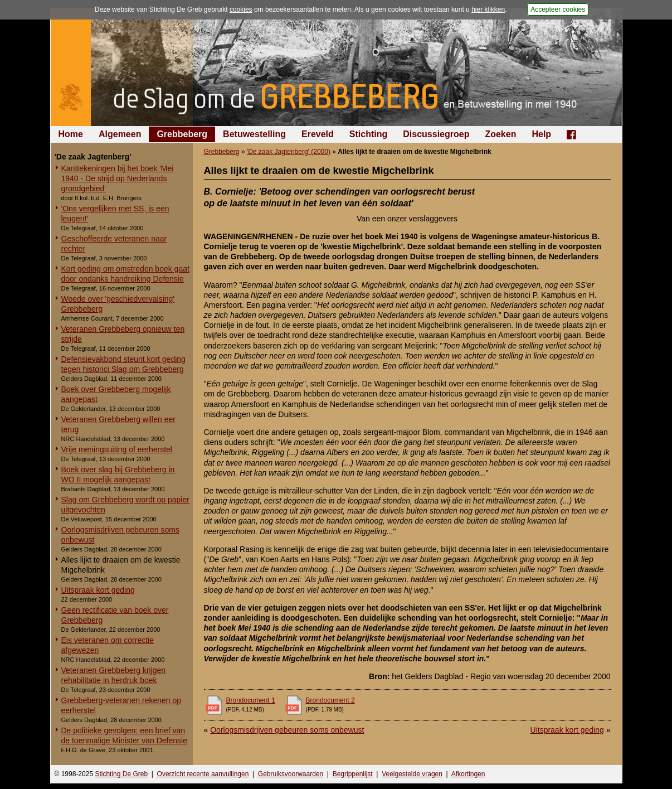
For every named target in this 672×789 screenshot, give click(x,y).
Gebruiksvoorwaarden (291, 774)
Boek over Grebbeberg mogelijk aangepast (116, 394)
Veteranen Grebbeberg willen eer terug (118, 424)
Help (541, 134)
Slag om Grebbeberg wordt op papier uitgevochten (125, 505)
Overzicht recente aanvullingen (203, 774)
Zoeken (500, 134)
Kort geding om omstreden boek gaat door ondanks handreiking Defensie (125, 274)
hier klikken (488, 9)
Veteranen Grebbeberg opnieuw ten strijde (123, 334)
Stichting (368, 134)
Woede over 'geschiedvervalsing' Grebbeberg (118, 304)
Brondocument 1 (251, 700)
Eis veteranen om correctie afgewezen (108, 645)
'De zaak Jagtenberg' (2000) (289, 152)
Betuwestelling (254, 134)
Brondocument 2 (330, 700)
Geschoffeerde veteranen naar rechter (114, 244)
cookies (241, 9)
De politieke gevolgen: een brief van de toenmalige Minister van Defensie (124, 735)
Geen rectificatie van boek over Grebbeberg (115, 615)
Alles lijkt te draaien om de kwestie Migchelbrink (121, 565)
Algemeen (120, 134)
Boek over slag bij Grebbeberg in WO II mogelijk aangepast (118, 475)
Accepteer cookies (558, 9)
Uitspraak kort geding (98, 590)
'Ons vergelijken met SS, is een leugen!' (115, 214)
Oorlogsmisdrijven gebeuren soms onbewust (120, 535)
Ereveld (318, 134)
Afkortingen (468, 774)
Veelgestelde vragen (412, 774)
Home (71, 134)
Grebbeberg (182, 134)
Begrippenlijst (353, 774)
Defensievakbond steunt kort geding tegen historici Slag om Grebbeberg (123, 364)
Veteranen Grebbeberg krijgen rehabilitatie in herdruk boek (114, 675)
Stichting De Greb (121, 774)
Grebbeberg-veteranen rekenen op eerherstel (121, 705)
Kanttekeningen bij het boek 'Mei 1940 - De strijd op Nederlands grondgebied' (118, 178)
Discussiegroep (436, 134)
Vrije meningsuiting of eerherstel (117, 449)
